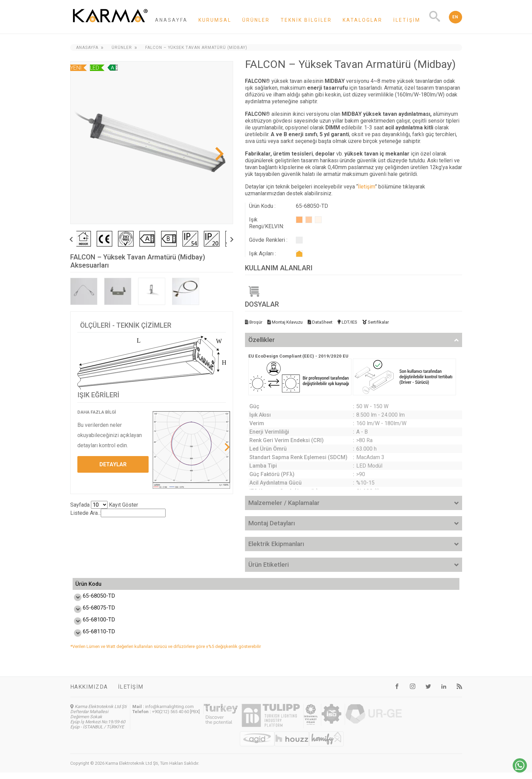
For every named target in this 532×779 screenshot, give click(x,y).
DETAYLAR (113, 464)
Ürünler (256, 20)
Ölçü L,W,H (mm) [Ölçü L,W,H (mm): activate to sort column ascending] (359, 587)
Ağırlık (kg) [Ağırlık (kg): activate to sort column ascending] (433, 587)
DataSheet (320, 322)
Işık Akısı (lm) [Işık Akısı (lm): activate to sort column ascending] (241, 587)
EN (455, 17)
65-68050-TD (91, 602)
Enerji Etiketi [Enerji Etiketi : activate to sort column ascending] (296, 587)
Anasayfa (171, 20)
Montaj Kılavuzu (285, 322)
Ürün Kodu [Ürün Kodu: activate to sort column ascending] (88, 587)
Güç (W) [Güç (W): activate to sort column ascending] (147, 587)
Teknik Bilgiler (306, 20)
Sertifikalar (376, 322)
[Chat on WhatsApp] (520, 771)
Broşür (254, 322)
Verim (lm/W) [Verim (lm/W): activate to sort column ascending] (187, 587)
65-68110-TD (91, 638)
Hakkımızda (89, 693)
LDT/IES (347, 322)
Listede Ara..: (118, 513)
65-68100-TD (91, 626)
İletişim (407, 20)
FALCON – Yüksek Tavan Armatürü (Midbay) (196, 48)
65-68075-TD (91, 614)
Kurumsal (215, 20)
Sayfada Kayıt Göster (104, 505)
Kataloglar (363, 20)
